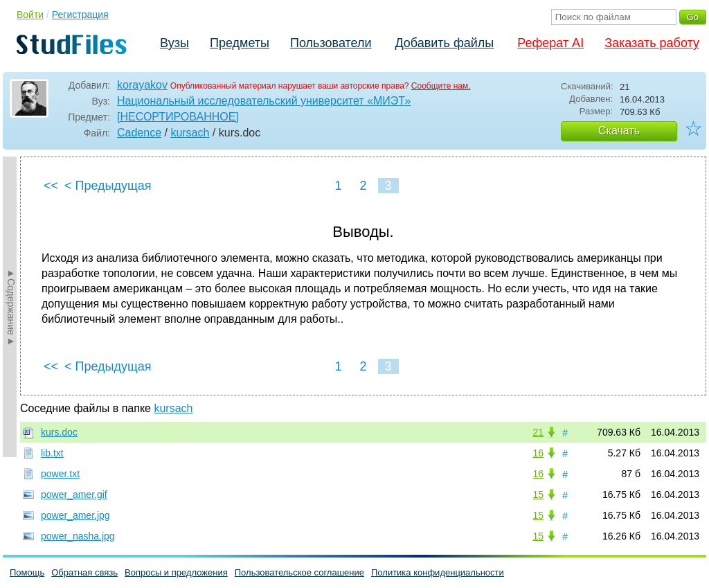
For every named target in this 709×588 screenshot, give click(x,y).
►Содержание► (11, 307)
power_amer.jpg (75, 515)
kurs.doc (59, 432)
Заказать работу (652, 43)
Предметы (240, 43)
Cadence (139, 133)
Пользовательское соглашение (299, 572)
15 (538, 495)
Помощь (27, 572)
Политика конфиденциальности (438, 572)
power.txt (60, 474)
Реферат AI (550, 43)
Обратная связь (84, 572)
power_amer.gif (74, 495)
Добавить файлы (444, 43)
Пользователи (331, 43)
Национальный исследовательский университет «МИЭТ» (264, 101)
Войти (30, 15)
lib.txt (52, 453)
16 (538, 453)
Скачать (619, 131)
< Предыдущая (108, 186)
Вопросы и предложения (176, 572)
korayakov (142, 85)
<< (51, 186)
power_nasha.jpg (78, 536)
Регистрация (80, 15)
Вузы (174, 43)
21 (538, 432)
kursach (190, 133)
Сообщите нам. (441, 86)
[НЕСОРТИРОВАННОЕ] (178, 117)
